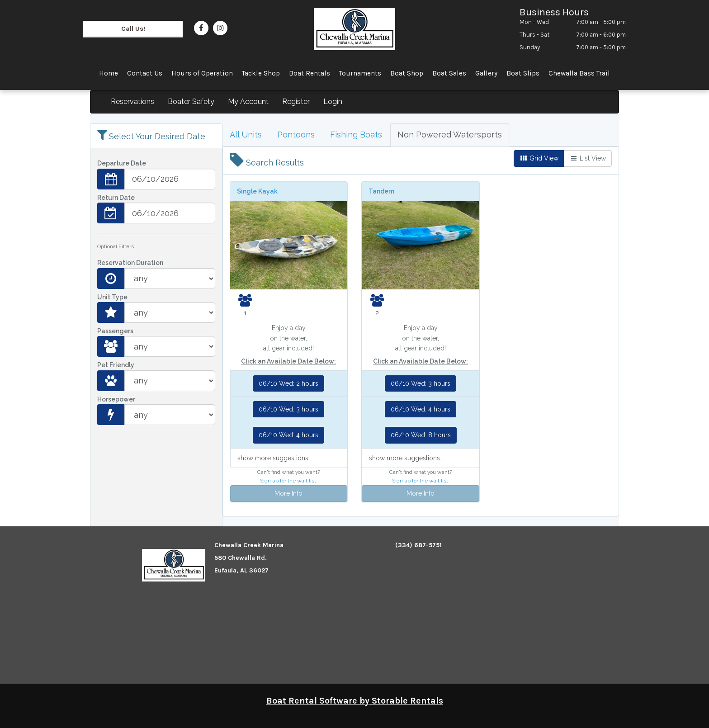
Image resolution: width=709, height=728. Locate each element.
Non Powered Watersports (450, 135)
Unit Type (112, 297)
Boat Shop (407, 73)
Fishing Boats (356, 135)
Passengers (115, 331)
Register (296, 102)
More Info (288, 493)
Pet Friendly (116, 365)
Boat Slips (523, 73)
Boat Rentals (310, 73)
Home (109, 73)
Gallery (486, 73)
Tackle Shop (261, 73)
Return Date (116, 198)
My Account (248, 102)
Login (333, 102)
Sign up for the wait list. (289, 481)
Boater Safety (191, 102)
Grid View (539, 158)
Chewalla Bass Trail (579, 73)
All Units (246, 135)
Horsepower (116, 399)
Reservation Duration (130, 263)
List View (588, 158)
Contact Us (145, 73)
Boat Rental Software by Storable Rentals (355, 701)
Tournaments (360, 73)
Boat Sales (449, 73)
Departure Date (122, 163)
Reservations (132, 102)
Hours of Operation (202, 73)
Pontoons (296, 135)
